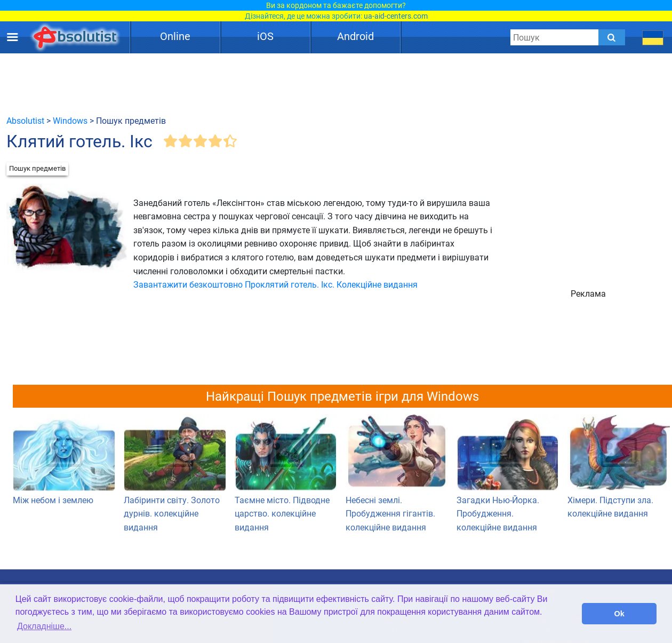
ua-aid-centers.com (396, 16)
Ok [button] (619, 614)
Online (175, 36)
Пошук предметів (37, 168)
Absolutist (25, 121)
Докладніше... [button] (44, 626)
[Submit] (612, 37)
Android (355, 36)
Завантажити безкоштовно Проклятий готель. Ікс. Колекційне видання (275, 285)
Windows (70, 121)
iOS (265, 36)
